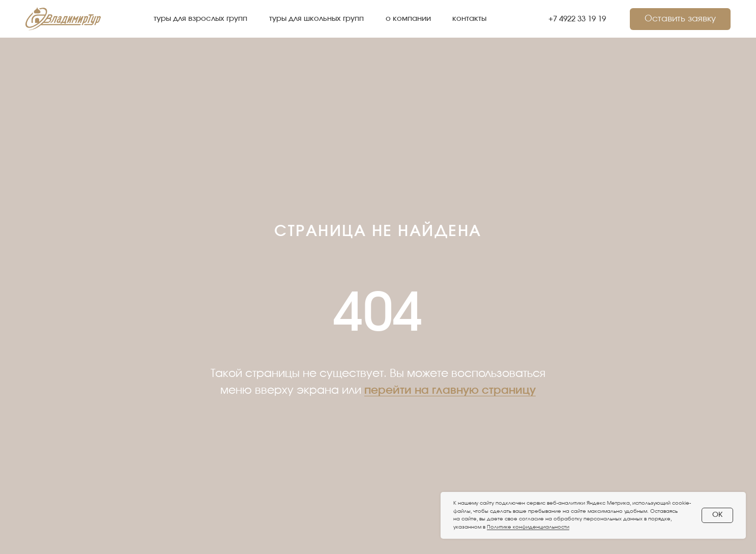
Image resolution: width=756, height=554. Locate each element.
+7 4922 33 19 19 (577, 19)
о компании (408, 19)
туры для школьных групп (316, 19)
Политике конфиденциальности (528, 527)
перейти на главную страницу (450, 390)
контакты (469, 19)
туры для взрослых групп (200, 19)
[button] (680, 19)
